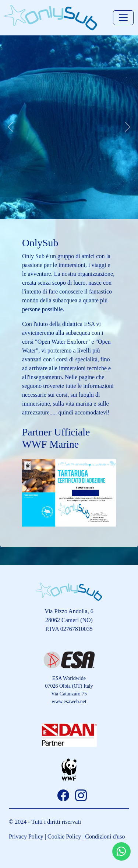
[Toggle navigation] (123, 18)
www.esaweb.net (69, 702)
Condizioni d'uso (105, 836)
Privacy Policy (26, 836)
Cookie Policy (64, 836)
